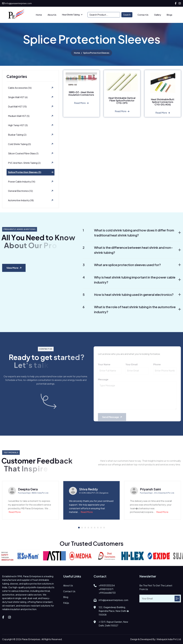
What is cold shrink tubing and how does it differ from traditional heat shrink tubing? (128, 236)
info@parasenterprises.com (17, 3)
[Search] (104, 15)
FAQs (66, 603)
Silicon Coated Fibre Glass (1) (23, 154)
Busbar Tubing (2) (17, 135)
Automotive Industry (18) (21, 201)
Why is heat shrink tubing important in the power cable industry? (129, 283)
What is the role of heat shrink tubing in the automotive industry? (129, 313)
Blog (66, 597)
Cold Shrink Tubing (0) (19, 144)
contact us (69, 591)
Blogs (169, 15)
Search (127, 15)
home (77, 53)
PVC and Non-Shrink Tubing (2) (24, 163)
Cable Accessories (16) (20, 88)
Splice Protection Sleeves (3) (25, 172)
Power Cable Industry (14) (22, 182)
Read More (15, 512)
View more (12, 268)
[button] (79, 528)
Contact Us (143, 15)
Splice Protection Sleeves (96, 53)
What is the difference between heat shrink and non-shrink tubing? (128, 253)
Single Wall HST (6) (18, 97)
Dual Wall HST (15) (17, 107)
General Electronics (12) (20, 191)
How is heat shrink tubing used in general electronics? (128, 298)
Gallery (158, 15)
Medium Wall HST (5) (19, 116)
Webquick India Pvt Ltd (169, 639)
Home (39, 15)
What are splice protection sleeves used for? (122, 268)
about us (52, 15)
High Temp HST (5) (18, 125)
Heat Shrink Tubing (71, 15)
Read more (80, 103)
